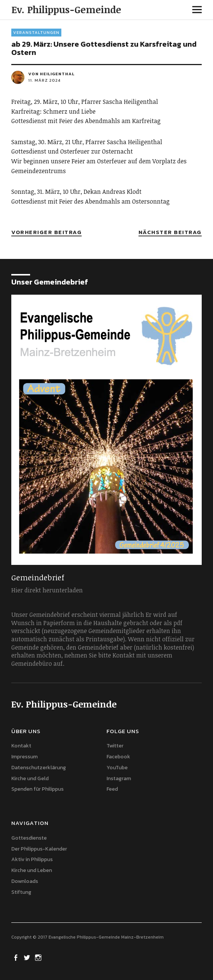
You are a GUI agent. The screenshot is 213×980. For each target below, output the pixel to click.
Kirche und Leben (32, 870)
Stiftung (21, 892)
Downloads (25, 881)
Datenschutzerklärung (39, 768)
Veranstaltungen (36, 32)
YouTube (117, 768)
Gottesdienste (29, 838)
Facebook (118, 757)
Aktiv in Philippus (32, 859)
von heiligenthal (51, 74)
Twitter (115, 746)
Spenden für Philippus (37, 789)
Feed (112, 789)
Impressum (24, 757)
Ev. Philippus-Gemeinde (66, 9)
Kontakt (21, 746)
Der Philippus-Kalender (39, 849)
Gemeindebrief (38, 577)
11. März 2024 (44, 80)
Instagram (119, 778)
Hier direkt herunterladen (47, 590)
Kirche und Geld (30, 778)
